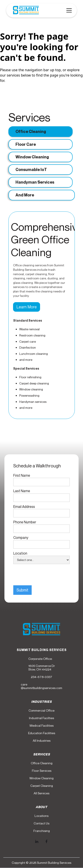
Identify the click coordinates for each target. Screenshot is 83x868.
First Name (22, 475)
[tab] (41, 132)
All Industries (42, 741)
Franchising (42, 831)
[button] (68, 10)
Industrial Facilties (41, 718)
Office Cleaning (42, 763)
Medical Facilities (42, 726)
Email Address (24, 507)
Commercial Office (41, 711)
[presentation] (47, 575)
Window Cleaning (41, 778)
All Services (41, 793)
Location (20, 553)
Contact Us (41, 823)
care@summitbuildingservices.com (41, 686)
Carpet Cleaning (42, 786)
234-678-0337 (41, 677)
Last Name (22, 491)
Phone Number (25, 522)
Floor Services (42, 771)
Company (21, 538)
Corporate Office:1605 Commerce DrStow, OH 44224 (42, 664)
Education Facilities (42, 733)
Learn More (27, 307)
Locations (41, 816)
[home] (25, 10)
